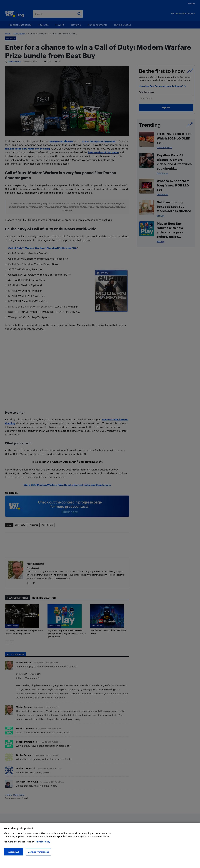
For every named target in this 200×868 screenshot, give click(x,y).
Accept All (14, 852)
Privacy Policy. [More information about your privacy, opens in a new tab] (43, 842)
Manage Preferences (38, 852)
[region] (100, 845)
